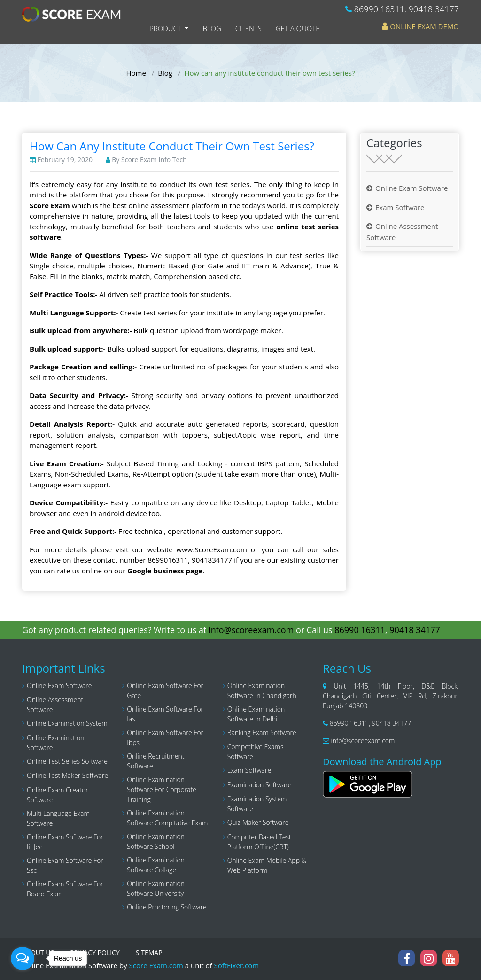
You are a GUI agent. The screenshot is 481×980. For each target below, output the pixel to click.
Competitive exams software (256, 752)
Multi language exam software (58, 818)
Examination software (260, 785)
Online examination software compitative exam (167, 818)
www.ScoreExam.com (212, 549)
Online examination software (56, 743)
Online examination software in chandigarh (262, 690)
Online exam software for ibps (165, 737)
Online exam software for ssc (65, 865)
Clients (248, 28)
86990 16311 (379, 9)
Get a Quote (298, 28)
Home (136, 73)
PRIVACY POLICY (95, 953)
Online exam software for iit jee (65, 842)
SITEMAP (149, 953)
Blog (212, 28)
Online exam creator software (58, 795)
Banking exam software (262, 733)
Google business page (165, 571)
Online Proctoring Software (167, 907)
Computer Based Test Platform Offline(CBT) (259, 842)
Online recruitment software (155, 761)
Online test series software (67, 761)
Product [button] (166, 28)
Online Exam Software (411, 188)
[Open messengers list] (23, 958)
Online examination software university (156, 888)
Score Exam (50, 205)
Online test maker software (67, 775)
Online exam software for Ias (165, 714)
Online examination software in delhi (256, 714)
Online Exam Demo (420, 26)
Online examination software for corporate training (162, 789)
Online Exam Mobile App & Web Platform (267, 865)
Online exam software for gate (165, 690)
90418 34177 (434, 9)
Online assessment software (55, 705)
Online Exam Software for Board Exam (65, 889)
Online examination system (67, 723)
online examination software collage (156, 865)
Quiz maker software (258, 822)
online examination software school (156, 841)
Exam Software (400, 207)
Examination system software (257, 804)
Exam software (249, 770)
